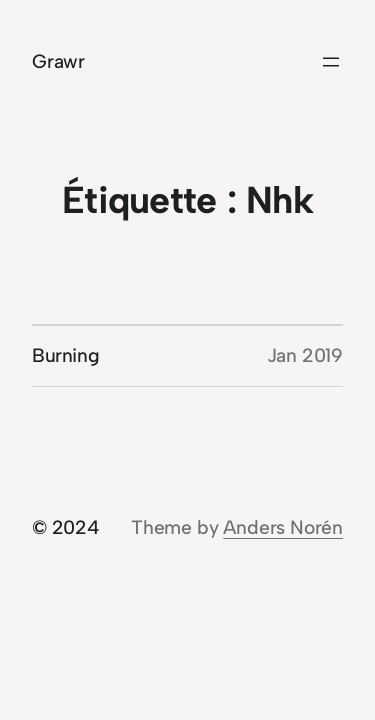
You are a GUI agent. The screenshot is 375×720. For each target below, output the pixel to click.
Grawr (58, 61)
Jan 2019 (305, 355)
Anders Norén (283, 527)
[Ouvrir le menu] (331, 62)
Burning (65, 355)
